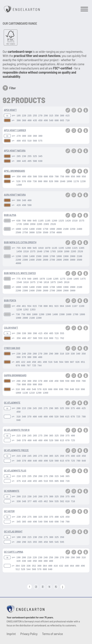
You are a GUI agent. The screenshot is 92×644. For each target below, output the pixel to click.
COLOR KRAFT (11, 328)
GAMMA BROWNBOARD (15, 375)
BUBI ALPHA (10, 215)
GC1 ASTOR (9, 511)
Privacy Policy (29, 634)
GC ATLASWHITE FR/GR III (17, 430)
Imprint (11, 634)
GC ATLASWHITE (12, 402)
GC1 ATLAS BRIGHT (13, 531)
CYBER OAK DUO (12, 348)
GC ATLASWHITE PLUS (15, 470)
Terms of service (52, 634)
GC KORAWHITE (12, 491)
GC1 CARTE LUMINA (13, 552)
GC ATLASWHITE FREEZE (16, 450)
